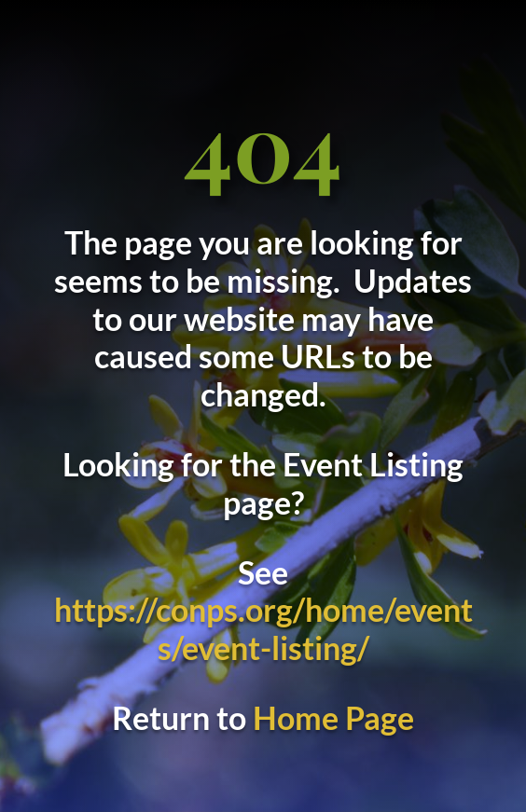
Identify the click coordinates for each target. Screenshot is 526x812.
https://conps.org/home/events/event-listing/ (263, 628)
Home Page (333, 717)
